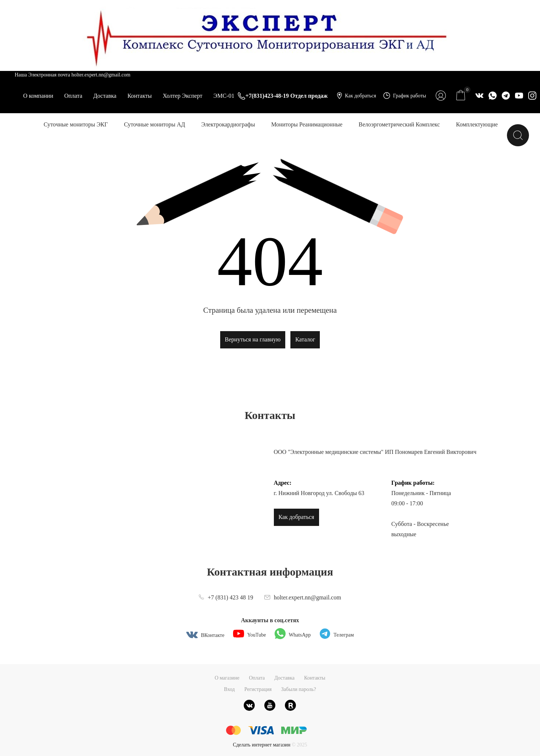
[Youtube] (270, 705)
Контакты (140, 96)
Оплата (73, 96)
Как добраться (296, 517)
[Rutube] (290, 705)
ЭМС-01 (224, 96)
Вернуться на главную (253, 339)
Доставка (105, 96)
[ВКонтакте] (249, 705)
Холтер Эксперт (183, 96)
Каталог (305, 339)
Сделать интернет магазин (262, 745)
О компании (38, 96)
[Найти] (518, 135)
